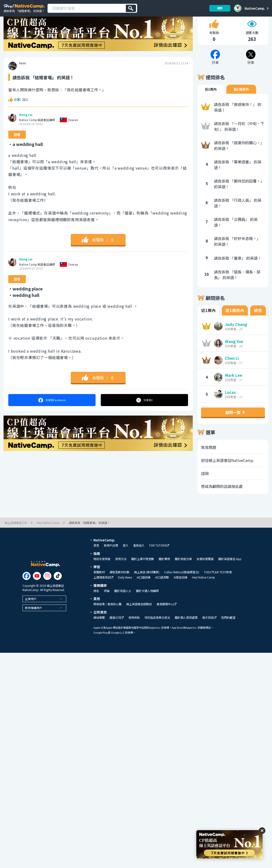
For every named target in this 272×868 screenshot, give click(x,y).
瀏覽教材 (99, 585)
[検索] (131, 8)
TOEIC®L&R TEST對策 (218, 585)
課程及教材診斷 (119, 585)
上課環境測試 (103, 590)
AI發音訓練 (180, 590)
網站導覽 (99, 630)
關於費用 (164, 571)
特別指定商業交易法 (157, 630)
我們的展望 (228, 630)
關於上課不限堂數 (143, 571)
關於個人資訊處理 (186, 630)
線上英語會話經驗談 (139, 617)
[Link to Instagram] (47, 588)
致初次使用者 (102, 571)
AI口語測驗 (162, 590)
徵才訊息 (209, 630)
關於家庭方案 (183, 571)
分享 (52, 413)
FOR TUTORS (159, 558)
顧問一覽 (233, 425)
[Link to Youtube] (37, 588)
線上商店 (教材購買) (147, 585)
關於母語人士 (123, 603)
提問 (218, 8)
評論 (107, 603)
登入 (126, 558)
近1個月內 (241, 102)
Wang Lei (26, 127)
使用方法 (121, 571)
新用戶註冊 (111, 558)
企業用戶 (31, 611)
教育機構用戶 (34, 620)
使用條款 (134, 630)
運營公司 (117, 630)
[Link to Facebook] (26, 588)
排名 (96, 603)
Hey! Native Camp (204, 590)
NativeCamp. (255, 8)
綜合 (258, 323)
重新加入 (139, 558)
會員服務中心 (167, 617)
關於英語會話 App (230, 571)
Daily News (125, 590)
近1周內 (211, 102)
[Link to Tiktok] (58, 588)
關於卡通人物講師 (147, 603)
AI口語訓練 (144, 590)
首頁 (96, 558)
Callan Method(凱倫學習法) (182, 585)
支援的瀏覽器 (205, 571)
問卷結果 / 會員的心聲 (107, 617)
